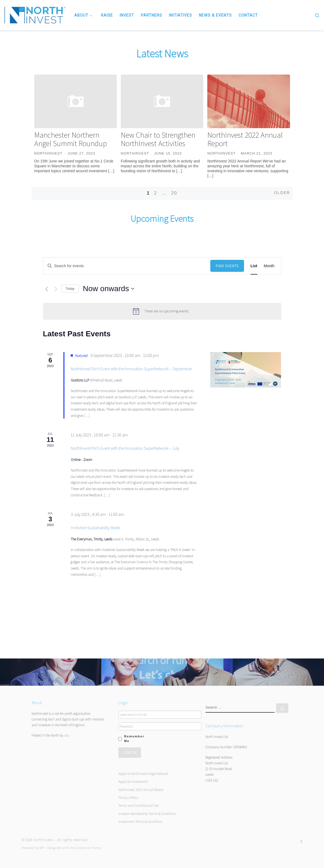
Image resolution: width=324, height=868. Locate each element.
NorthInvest (48, 153)
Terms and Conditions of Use (138, 805)
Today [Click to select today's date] (70, 289)
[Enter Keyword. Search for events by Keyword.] (127, 266)
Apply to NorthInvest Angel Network (143, 774)
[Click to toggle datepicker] (109, 289)
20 (174, 193)
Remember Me (134, 739)
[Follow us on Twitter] (301, 841)
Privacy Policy (128, 798)
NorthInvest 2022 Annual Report (245, 139)
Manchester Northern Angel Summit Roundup (71, 139)
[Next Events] (56, 289)
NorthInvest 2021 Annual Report (141, 790)
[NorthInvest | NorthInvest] (35, 14)
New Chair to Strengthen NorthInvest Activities (158, 139)
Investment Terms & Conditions (140, 821)
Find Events (227, 266)
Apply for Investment (133, 781)
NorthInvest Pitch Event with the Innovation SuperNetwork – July (125, 448)
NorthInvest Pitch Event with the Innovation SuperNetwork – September (131, 369)
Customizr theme (88, 848)
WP (42, 848)
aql (67, 735)
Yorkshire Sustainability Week (95, 528)
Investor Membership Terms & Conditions (147, 814)
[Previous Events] (47, 289)
